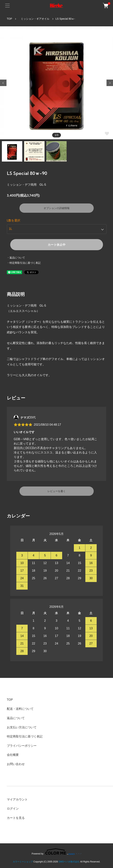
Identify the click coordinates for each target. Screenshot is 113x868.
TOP (10, 19)
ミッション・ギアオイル (34, 19)
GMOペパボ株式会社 (69, 862)
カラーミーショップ (23, 862)
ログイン (13, 809)
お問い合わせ (16, 764)
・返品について (16, 258)
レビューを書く (57, 491)
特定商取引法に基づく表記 (25, 736)
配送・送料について (20, 709)
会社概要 (13, 755)
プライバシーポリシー (22, 746)
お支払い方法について (22, 727)
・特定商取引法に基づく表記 (24, 263)
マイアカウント (17, 799)
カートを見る (16, 818)
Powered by (57, 852)
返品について (16, 718)
